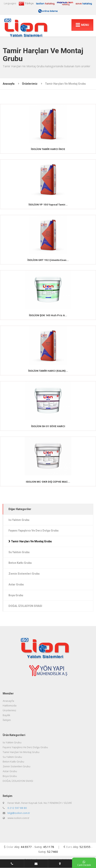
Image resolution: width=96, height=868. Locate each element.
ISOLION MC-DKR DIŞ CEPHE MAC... (48, 482)
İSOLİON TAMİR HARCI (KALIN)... (48, 371)
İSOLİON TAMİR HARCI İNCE (48, 149)
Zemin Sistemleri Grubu (24, 574)
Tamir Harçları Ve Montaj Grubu (30, 541)
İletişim (7, 720)
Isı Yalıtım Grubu (19, 520)
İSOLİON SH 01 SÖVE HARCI (48, 426)
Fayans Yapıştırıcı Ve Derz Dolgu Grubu (34, 531)
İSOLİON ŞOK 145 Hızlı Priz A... (48, 315)
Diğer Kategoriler (20, 509)
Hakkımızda (10, 705)
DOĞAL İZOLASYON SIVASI (25, 606)
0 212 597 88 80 (17, 808)
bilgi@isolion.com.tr (19, 813)
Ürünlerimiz (30, 84)
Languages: (10, 3)
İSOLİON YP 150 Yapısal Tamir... (48, 204)
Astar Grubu (16, 584)
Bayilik (6, 715)
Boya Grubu (16, 595)
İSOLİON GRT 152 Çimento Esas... (48, 260)
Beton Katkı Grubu (20, 563)
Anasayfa (9, 84)
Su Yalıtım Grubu (19, 552)
